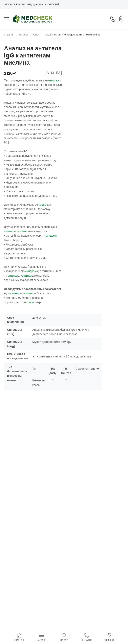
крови (30, 302)
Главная (9, 35)
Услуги (36, 35)
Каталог (23, 35)
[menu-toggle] (6, 19)
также (42, 205)
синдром (51, 236)
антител (54, 80)
